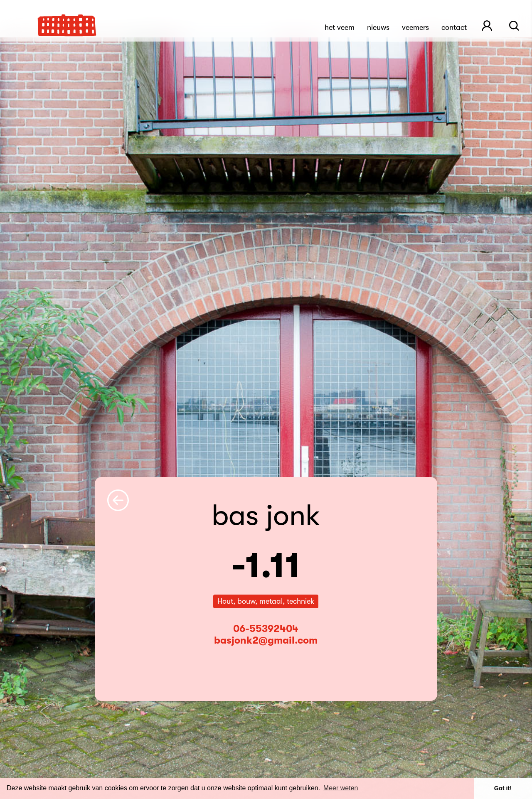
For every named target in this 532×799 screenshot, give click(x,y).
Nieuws (378, 27)
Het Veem (340, 27)
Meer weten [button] (341, 788)
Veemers (415, 27)
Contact (454, 27)
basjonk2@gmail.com (266, 640)
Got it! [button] (503, 788)
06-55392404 (266, 629)
